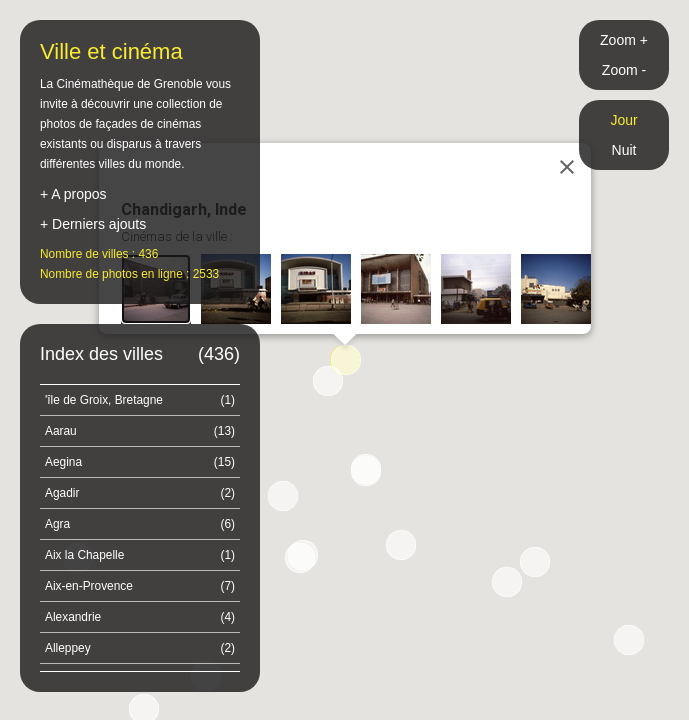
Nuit (624, 150)
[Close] (567, 167)
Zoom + (624, 40)
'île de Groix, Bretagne (140, 400)
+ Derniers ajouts (93, 224)
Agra (140, 524)
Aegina (140, 462)
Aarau (140, 431)
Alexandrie (140, 617)
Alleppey (140, 648)
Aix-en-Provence (140, 586)
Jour (623, 120)
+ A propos (73, 194)
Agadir (140, 493)
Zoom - (624, 70)
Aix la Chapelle (140, 555)
